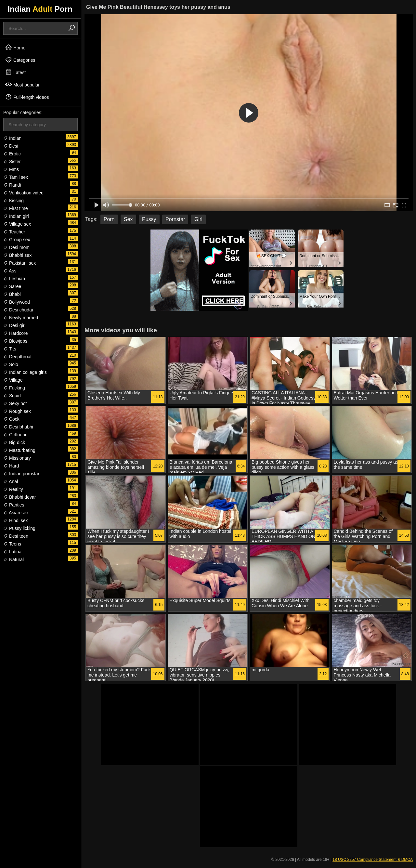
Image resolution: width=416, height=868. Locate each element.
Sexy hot (15, 403)
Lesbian (14, 279)
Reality (13, 489)
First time (15, 208)
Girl (198, 219)
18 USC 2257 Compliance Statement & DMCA (373, 860)
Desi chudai (18, 310)
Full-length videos (27, 97)
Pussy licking (19, 528)
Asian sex (16, 513)
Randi (12, 185)
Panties (14, 505)
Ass (10, 271)
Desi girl (14, 325)
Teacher (14, 232)
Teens (12, 544)
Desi (11, 146)
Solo (11, 364)
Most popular (22, 85)
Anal (11, 481)
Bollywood (17, 302)
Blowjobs (15, 341)
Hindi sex (15, 520)
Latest (15, 72)
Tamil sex (16, 177)
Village (13, 380)
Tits (10, 349)
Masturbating (19, 450)
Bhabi (12, 294)
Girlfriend (15, 435)
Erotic (12, 154)
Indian (12, 138)
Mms (11, 169)
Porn (109, 219)
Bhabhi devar (19, 497)
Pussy (149, 219)
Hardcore (15, 333)
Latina (12, 552)
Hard (11, 466)
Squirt (12, 396)
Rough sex (17, 411)
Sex (128, 219)
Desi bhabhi (18, 427)
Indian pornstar (21, 474)
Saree (12, 286)
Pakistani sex (19, 263)
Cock (11, 419)
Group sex (17, 240)
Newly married (21, 318)
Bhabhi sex (17, 255)
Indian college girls (25, 372)
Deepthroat (17, 357)
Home (15, 47)
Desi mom (16, 247)
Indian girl (16, 216)
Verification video (23, 193)
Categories (20, 60)
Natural (13, 559)
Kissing (13, 201)
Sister (12, 162)
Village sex (17, 224)
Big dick (14, 442)
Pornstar (175, 219)
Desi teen (16, 536)
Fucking (14, 388)
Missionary (17, 458)
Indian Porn (40, 9)
